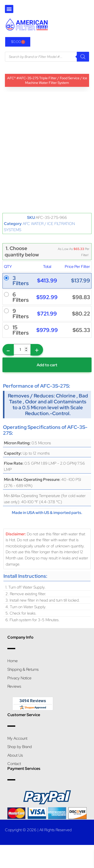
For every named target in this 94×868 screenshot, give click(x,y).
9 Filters (21, 314)
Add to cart (47, 365)
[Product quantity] (22, 349)
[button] (9, 9)
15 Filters (21, 330)
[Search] (83, 57)
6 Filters (21, 297)
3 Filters (21, 281)
